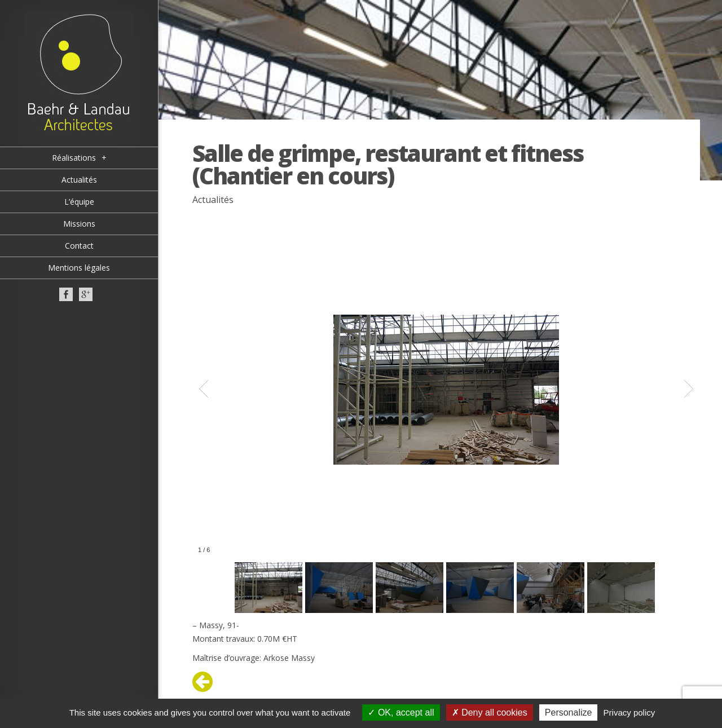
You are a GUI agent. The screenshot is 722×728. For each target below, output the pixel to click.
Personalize (569, 712)
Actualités (213, 200)
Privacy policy (629, 712)
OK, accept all (401, 712)
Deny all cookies (490, 712)
